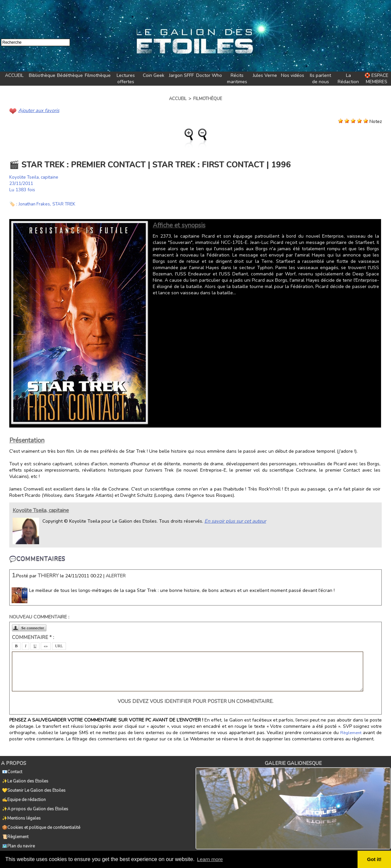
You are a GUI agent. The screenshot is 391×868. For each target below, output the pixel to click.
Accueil (178, 99)
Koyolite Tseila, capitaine (35, 177)
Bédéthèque (70, 75)
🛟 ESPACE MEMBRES (376, 79)
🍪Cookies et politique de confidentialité (40, 814)
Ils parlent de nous (320, 79)
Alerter (116, 576)
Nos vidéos (293, 75)
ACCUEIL (14, 75)
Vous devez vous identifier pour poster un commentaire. (195, 701)
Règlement (351, 732)
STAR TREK (67, 204)
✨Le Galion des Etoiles (24, 778)
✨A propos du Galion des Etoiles (34, 800)
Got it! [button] (375, 859)
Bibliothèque (42, 75)
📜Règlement (14, 822)
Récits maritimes (237, 79)
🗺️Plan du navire (17, 829)
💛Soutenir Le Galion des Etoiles (33, 785)
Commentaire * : (33, 637)
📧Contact (11, 771)
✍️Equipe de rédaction (23, 792)
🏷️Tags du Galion (18, 836)
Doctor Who (209, 75)
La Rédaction (348, 79)
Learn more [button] (211, 859)
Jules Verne (265, 75)
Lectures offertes (126, 79)
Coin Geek (154, 75)
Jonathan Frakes (36, 204)
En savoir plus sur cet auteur (234, 521)
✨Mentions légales (20, 807)
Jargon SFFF (181, 75)
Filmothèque (98, 75)
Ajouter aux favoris (38, 110)
